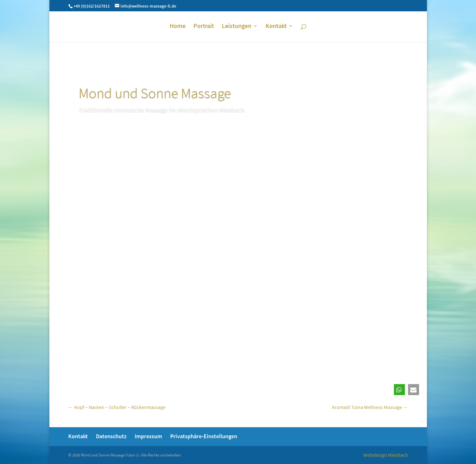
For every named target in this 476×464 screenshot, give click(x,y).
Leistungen (237, 27)
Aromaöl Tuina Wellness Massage (370, 407)
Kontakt (276, 27)
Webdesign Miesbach (386, 455)
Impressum (148, 436)
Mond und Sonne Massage (155, 93)
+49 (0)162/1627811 (92, 6)
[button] (399, 390)
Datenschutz (111, 436)
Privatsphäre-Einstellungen (204, 436)
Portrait (204, 27)
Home (178, 27)
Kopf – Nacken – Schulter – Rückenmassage (117, 407)
